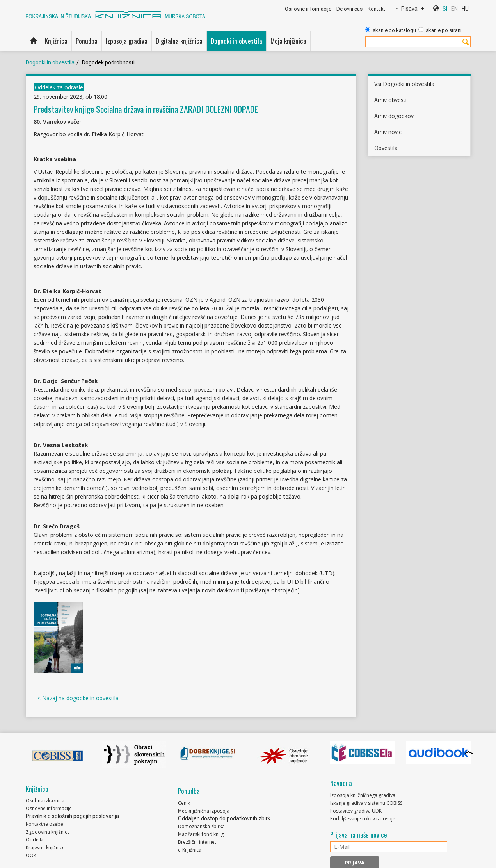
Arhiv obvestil (391, 100)
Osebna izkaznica (45, 801)
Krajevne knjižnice (45, 848)
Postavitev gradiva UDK (356, 811)
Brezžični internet (197, 842)
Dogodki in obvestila (236, 41)
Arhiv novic (388, 132)
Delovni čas (349, 9)
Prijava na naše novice (359, 835)
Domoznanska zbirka (201, 826)
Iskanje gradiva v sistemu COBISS (366, 803)
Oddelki (35, 840)
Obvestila (386, 148)
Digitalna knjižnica (179, 41)
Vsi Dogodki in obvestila (404, 84)
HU (465, 9)
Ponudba (87, 41)
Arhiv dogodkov (394, 116)
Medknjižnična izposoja (204, 811)
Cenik (184, 803)
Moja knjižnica (288, 41)
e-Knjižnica (190, 850)
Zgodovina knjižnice (48, 832)
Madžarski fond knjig (201, 834)
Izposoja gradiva (127, 41)
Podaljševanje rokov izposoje (363, 819)
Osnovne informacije (308, 9)
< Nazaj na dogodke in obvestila (78, 698)
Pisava (409, 9)
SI (445, 9)
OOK (31, 855)
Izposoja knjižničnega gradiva (363, 795)
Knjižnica (56, 41)
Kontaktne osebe (44, 824)
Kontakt (376, 9)
